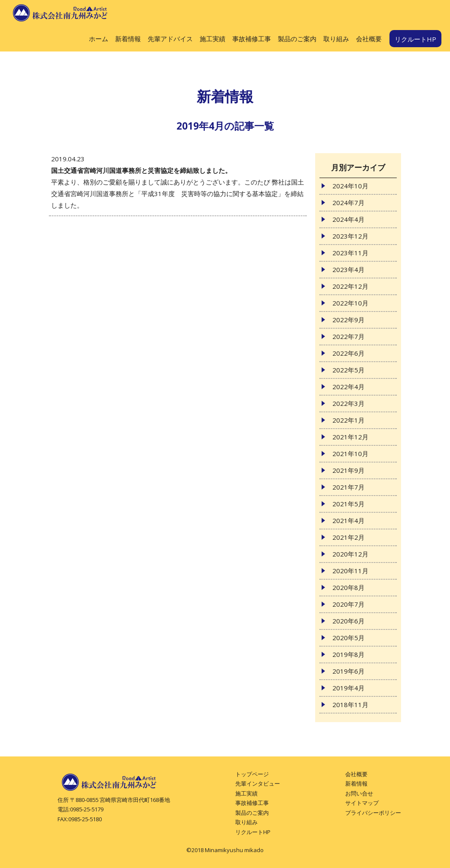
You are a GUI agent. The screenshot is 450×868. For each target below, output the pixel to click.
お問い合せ (359, 793)
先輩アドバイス (170, 39)
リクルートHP (415, 39)
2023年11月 (350, 253)
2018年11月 (350, 705)
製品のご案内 (297, 39)
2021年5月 (348, 504)
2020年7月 (348, 604)
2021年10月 (350, 454)
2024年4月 (348, 219)
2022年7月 (348, 336)
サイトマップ (362, 803)
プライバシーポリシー (373, 813)
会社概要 (369, 39)
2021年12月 (350, 437)
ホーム (99, 39)
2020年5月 (348, 638)
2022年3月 (348, 403)
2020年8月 (348, 587)
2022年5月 (348, 370)
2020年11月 (350, 571)
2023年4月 (348, 269)
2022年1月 (348, 420)
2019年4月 (348, 688)
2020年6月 (348, 621)
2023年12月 (350, 236)
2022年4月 (348, 387)
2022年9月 (348, 320)
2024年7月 (348, 203)
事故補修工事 (252, 39)
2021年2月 (348, 537)
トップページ (252, 774)
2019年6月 (348, 671)
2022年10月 (350, 303)
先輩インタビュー (258, 783)
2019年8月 (348, 654)
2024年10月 (350, 186)
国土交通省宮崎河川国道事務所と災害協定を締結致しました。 (141, 170)
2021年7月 (348, 487)
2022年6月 (348, 353)
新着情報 (128, 39)
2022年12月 (350, 286)
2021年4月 (348, 520)
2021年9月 (348, 470)
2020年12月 (350, 554)
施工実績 (213, 39)
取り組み (336, 39)
